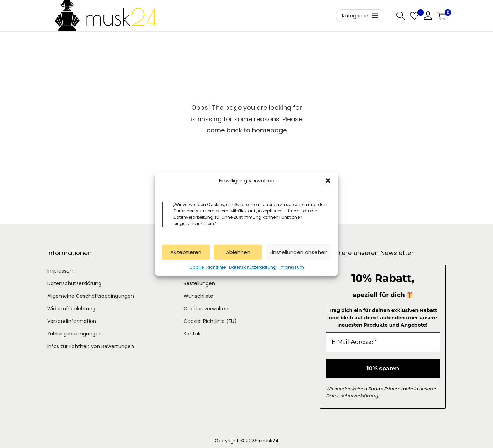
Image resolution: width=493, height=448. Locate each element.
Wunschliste (198, 296)
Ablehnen (238, 252)
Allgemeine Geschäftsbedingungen (91, 296)
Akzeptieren (186, 252)
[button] (328, 181)
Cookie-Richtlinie (207, 267)
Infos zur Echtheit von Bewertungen (91, 346)
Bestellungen (199, 283)
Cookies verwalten (206, 309)
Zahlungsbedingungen (74, 334)
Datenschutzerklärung (253, 267)
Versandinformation (72, 321)
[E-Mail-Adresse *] (383, 342)
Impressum (292, 267)
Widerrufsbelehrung (71, 309)
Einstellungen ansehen (299, 252)
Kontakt (193, 334)
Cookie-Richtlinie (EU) (210, 321)
